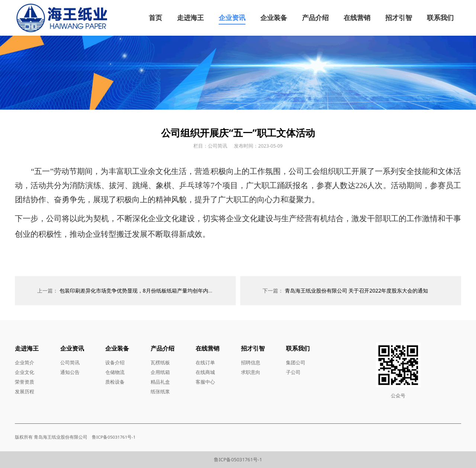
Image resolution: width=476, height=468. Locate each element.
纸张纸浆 (160, 391)
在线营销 (357, 17)
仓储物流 (115, 372)
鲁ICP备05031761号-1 (238, 459)
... (139, 437)
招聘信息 (251, 362)
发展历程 (25, 391)
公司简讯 (70, 362)
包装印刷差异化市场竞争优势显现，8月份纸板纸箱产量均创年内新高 (139, 291)
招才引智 (399, 17)
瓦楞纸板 (160, 362)
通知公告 (70, 372)
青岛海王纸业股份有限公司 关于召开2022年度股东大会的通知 (357, 291)
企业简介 (25, 362)
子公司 (293, 372)
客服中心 (205, 382)
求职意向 (251, 372)
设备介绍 (115, 362)
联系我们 (440, 17)
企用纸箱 (160, 372)
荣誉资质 (25, 382)
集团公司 (296, 362)
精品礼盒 (160, 382)
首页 (155, 17)
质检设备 (115, 382)
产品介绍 (315, 17)
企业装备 (274, 17)
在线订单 (205, 362)
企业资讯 (232, 17)
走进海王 (190, 17)
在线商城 (205, 372)
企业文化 (25, 372)
